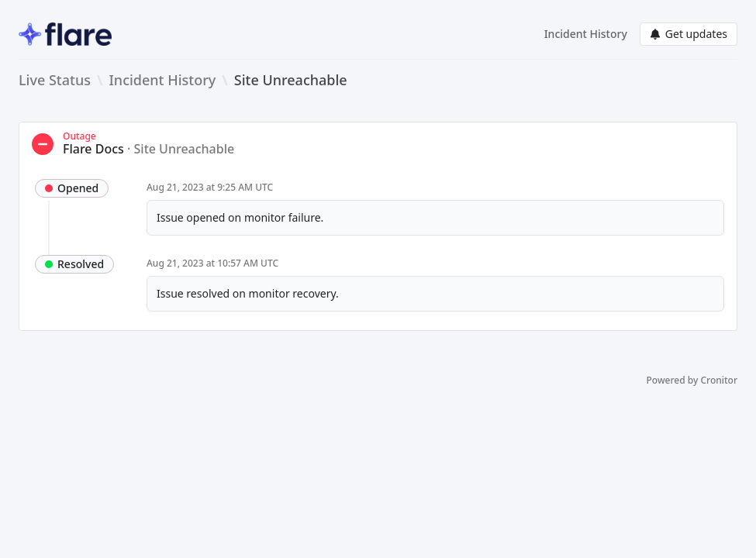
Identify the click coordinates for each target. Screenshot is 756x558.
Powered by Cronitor (692, 381)
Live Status (55, 80)
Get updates (689, 34)
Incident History (586, 34)
